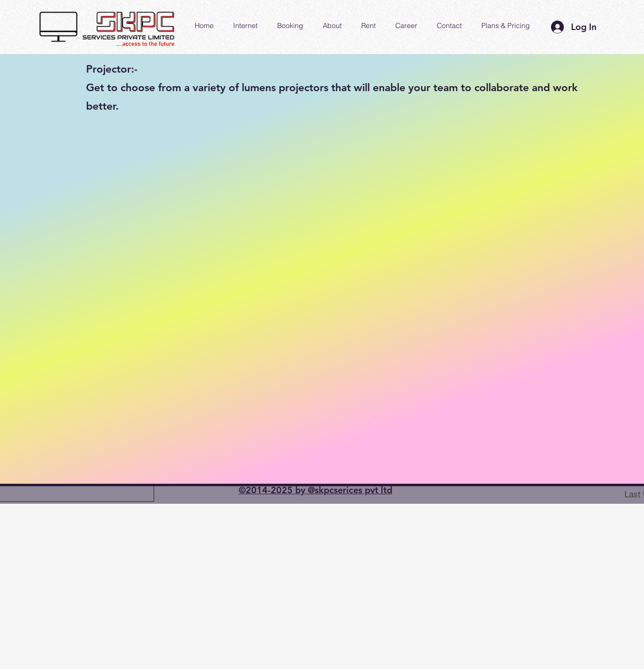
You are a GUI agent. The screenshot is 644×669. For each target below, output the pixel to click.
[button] (333, 26)
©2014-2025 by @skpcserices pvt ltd (315, 490)
